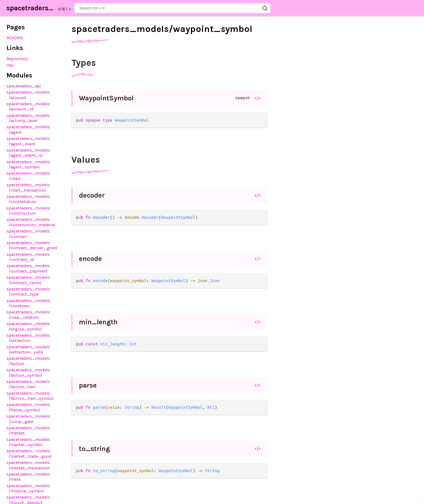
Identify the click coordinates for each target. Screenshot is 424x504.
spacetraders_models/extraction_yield (28, 349)
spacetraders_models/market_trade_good (29, 453)
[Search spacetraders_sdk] (173, 8)
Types (84, 63)
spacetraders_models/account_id (28, 106)
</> (258, 98)
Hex (10, 65)
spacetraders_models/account (28, 95)
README (15, 38)
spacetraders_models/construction (28, 211)
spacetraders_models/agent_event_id (28, 153)
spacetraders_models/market (28, 430)
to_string (95, 449)
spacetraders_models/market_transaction (28, 465)
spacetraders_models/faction (28, 361)
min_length (98, 322)
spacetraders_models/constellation (28, 199)
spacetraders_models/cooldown (28, 303)
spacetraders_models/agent (28, 129)
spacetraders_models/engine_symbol (28, 326)
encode (90, 259)
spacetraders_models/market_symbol (28, 442)
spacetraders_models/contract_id (28, 257)
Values (86, 160)
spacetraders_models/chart (28, 176)
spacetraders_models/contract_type (28, 292)
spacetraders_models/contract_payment (28, 268)
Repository (17, 59)
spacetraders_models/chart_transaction (28, 187)
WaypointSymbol (106, 98)
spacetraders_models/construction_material (31, 222)
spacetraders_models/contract (28, 234)
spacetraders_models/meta (28, 477)
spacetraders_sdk (31, 8)
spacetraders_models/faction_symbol (28, 372)
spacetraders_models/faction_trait (28, 384)
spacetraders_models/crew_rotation (28, 315)
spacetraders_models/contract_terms (28, 280)
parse (88, 385)
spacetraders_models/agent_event (28, 141)
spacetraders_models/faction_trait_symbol (30, 396)
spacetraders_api (24, 86)
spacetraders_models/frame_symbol (28, 407)
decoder (92, 195)
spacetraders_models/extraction (28, 338)
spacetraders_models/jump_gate (28, 419)
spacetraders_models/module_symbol (28, 488)
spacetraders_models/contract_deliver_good (32, 245)
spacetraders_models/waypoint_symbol (162, 29)
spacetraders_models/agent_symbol (28, 164)
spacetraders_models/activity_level (28, 118)
